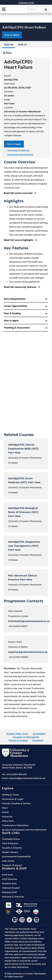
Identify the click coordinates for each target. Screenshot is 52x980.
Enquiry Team (15, 642)
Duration (9, 92)
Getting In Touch (10, 795)
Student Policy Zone (17, 734)
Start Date (9, 84)
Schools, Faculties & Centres (16, 803)
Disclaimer (38, 740)
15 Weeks (13, 463)
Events (5, 812)
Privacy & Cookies (18, 740)
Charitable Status (11, 839)
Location (9, 108)
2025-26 (9, 45)
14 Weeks (13, 493)
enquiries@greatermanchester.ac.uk (28, 652)
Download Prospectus (18, 150)
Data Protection (10, 843)
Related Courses (19, 435)
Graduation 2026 (26, 3)
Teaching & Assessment (17, 328)
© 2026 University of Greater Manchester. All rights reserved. (25, 975)
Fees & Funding (12, 313)
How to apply (11, 320)
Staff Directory (10, 879)
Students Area (9, 883)
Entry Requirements (15, 299)
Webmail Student (11, 888)
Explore (8, 788)
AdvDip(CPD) (11, 80)
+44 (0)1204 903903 (18, 657)
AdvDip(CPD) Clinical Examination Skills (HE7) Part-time (23, 449)
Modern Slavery (10, 852)
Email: (24, 778)
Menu (7, 53)
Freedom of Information (26, 737)
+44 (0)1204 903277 (18, 626)
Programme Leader (18, 616)
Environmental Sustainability (16, 857)
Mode (7, 100)
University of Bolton (18, 647)
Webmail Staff (9, 892)
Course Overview (20, 162)
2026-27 (22, 45)
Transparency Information (15, 825)
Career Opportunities (16, 306)
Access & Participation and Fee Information (24, 830)
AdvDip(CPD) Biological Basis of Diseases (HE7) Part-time (23, 512)
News (5, 808)
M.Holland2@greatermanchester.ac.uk (29, 621)
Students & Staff (14, 868)
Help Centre (8, 861)
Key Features (16, 248)
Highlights (14, 201)
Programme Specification (20, 155)
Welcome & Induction (13, 897)
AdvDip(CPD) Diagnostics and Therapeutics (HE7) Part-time (24, 546)
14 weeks (9, 96)
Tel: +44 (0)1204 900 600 (14, 774)
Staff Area (7, 875)
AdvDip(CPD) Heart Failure (24, 27)
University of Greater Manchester (22, 112)
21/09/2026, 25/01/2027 (18, 88)
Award (7, 76)
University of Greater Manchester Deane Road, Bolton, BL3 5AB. (19, 766)
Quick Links (11, 833)
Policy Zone (8, 821)
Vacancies (7, 817)
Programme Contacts (24, 601)
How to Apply (12, 35)
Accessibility (39, 734)
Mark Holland (15, 611)
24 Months (13, 590)
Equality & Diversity (12, 848)
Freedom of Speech (12, 865)
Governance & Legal (13, 799)
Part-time (9, 104)
